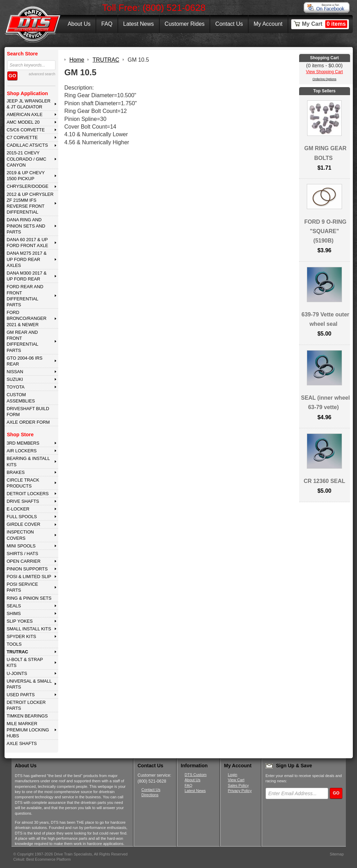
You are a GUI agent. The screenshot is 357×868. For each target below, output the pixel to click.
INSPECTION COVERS (20, 535)
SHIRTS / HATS (22, 554)
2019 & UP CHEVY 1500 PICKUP (26, 176)
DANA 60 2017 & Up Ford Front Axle (27, 243)
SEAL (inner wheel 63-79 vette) (325, 402)
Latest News (138, 24)
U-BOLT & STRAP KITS (25, 662)
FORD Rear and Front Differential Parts (25, 296)
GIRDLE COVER (24, 524)
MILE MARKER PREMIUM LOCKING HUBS (28, 730)
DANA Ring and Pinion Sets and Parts (26, 226)
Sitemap (337, 854)
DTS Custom (196, 775)
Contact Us (229, 24)
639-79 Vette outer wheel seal (325, 319)
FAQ (107, 24)
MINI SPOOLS (21, 546)
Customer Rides (185, 24)
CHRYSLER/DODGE (28, 186)
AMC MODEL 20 (23, 122)
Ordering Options (324, 79)
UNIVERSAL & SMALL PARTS (29, 684)
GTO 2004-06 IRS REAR (25, 361)
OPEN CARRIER (24, 561)
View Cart (236, 780)
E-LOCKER (18, 509)
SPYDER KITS (21, 636)
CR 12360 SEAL (324, 481)
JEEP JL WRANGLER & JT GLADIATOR (29, 104)
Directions (150, 795)
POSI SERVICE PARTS (22, 587)
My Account (268, 24)
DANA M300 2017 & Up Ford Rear (27, 276)
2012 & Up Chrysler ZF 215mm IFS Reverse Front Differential (30, 203)
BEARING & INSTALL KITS (28, 461)
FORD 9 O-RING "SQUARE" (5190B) (325, 231)
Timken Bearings (27, 716)
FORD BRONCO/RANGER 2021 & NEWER (26, 318)
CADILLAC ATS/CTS (27, 145)
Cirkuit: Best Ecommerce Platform (42, 859)
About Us (79, 24)
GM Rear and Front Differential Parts (22, 341)
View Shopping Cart (325, 72)
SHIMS (14, 613)
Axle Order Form (28, 422)
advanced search (42, 74)
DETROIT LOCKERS (28, 494)
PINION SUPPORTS (27, 569)
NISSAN (15, 372)
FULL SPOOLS (22, 517)
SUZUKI (15, 379)
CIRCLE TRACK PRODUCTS (23, 483)
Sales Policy (238, 785)
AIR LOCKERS (22, 451)
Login (233, 775)
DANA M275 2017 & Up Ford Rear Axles (27, 259)
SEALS (14, 606)
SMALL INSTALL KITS (29, 629)
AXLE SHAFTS (22, 743)
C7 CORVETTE (22, 137)
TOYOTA (16, 387)
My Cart (325, 24)
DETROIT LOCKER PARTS (26, 705)
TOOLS (14, 644)
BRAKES (16, 472)
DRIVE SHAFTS (23, 501)
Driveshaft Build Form (28, 412)
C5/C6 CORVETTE (26, 130)
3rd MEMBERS (23, 443)
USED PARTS (21, 695)
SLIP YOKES (20, 621)
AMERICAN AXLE (25, 114)
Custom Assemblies (21, 398)
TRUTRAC (17, 652)
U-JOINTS (17, 673)
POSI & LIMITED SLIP (29, 577)
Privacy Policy (240, 791)
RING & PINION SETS (29, 598)
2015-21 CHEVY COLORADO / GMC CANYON (26, 159)
